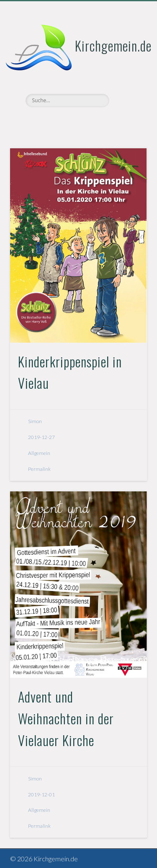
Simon (35, 421)
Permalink (39, 469)
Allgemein (39, 453)
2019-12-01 (41, 794)
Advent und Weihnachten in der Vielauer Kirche (66, 718)
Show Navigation (127, 75)
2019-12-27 (41, 437)
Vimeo (77, 121)
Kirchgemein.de (113, 45)
